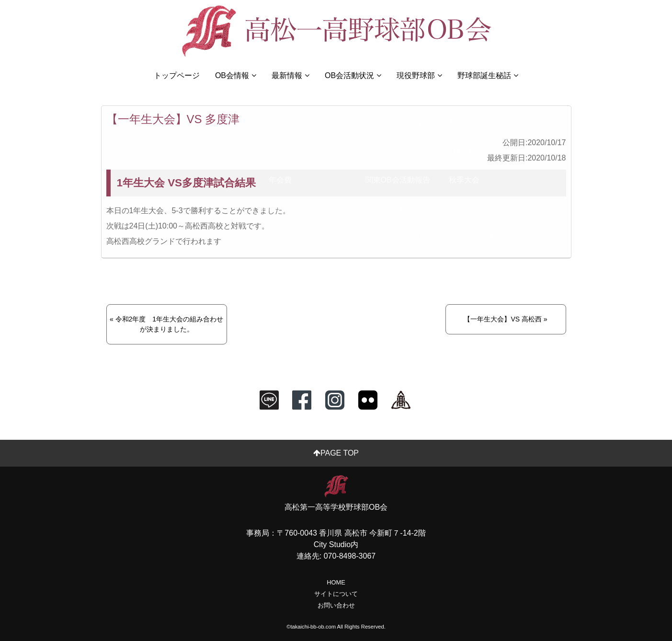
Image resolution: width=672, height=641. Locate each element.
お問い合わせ (336, 605)
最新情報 (290, 75)
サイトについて (336, 594)
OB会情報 (236, 75)
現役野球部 (419, 75)
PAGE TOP (336, 453)
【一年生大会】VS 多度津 (173, 119)
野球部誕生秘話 (488, 75)
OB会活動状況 (353, 75)
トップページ (177, 75)
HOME (336, 582)
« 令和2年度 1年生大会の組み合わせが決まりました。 (166, 324)
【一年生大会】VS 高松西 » (505, 319)
